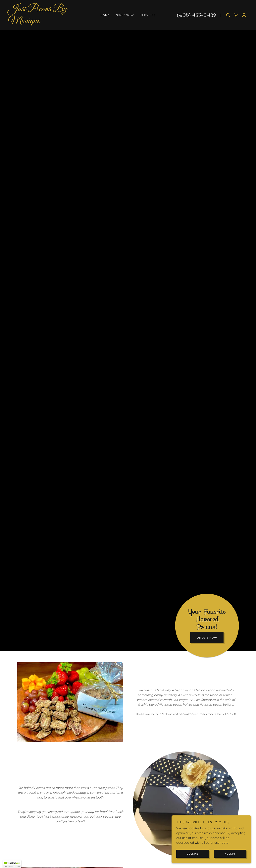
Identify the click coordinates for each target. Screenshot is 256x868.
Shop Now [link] (125, 15)
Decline (193, 854)
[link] (44, 22)
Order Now (207, 638)
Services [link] (148, 15)
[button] (244, 15)
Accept (230, 854)
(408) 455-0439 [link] (197, 15)
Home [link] (105, 15)
